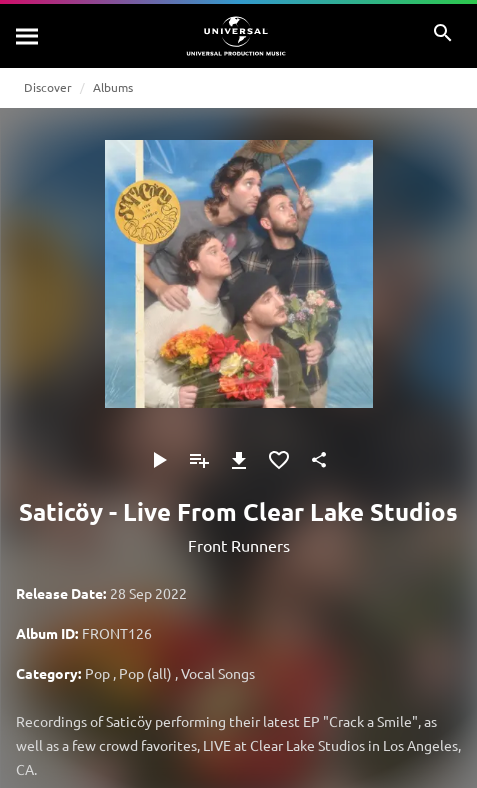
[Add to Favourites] (279, 460)
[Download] (239, 460)
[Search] (28, 36)
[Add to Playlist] (199, 460)
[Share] (319, 460)
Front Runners (239, 545)
